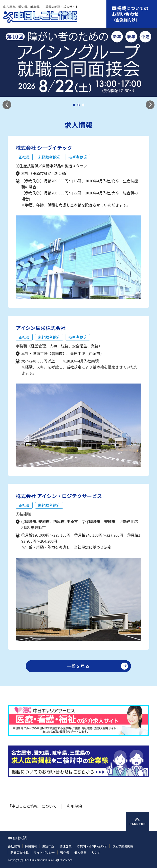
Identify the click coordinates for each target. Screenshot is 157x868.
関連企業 (66, 846)
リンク (96, 852)
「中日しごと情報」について (32, 806)
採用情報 (31, 846)
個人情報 (80, 852)
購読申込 (48, 846)
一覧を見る (78, 666)
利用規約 (74, 806)
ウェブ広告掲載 (123, 846)
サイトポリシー (44, 852)
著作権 (65, 852)
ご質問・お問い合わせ (92, 846)
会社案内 (14, 846)
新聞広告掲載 (20, 852)
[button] (7, 105)
